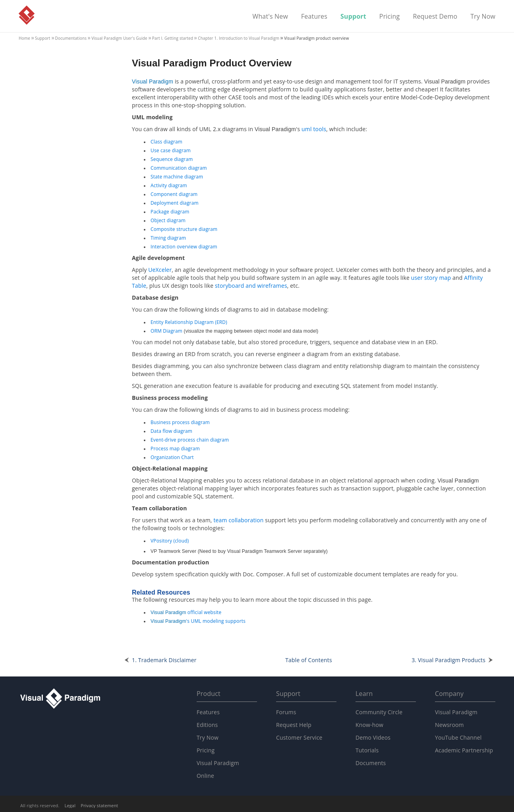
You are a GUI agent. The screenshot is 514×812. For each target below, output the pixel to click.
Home (24, 38)
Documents (371, 763)
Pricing (390, 17)
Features (314, 17)
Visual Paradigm (27, 15)
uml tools (314, 129)
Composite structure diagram (184, 229)
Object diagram (168, 220)
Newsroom (449, 725)
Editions (207, 725)
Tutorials (367, 750)
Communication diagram (179, 168)
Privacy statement (99, 805)
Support (353, 17)
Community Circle (379, 712)
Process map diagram (175, 449)
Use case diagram (171, 150)
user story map (431, 278)
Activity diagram (169, 185)
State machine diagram (177, 177)
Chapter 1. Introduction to (239, 38)
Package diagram (170, 212)
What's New (270, 17)
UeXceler (160, 270)
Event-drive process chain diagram (190, 440)
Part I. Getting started (173, 38)
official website (186, 612)
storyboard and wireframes (251, 286)
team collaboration (238, 520)
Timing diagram (168, 238)
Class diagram (166, 142)
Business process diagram (180, 422)
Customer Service (299, 737)
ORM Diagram (166, 331)
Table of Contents (309, 660)
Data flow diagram (171, 431)
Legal (70, 805)
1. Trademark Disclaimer (164, 660)
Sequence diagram (172, 159)
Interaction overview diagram (184, 247)
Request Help (294, 725)
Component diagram (174, 194)
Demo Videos (373, 737)
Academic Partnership (464, 750)
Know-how (369, 725)
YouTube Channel (458, 737)
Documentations (71, 38)
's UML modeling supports (198, 621)
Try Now (483, 17)
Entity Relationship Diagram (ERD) (189, 322)
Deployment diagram (175, 203)
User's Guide (119, 38)
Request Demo (435, 17)
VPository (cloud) (170, 541)
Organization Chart (172, 457)
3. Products (448, 660)
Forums (286, 712)
